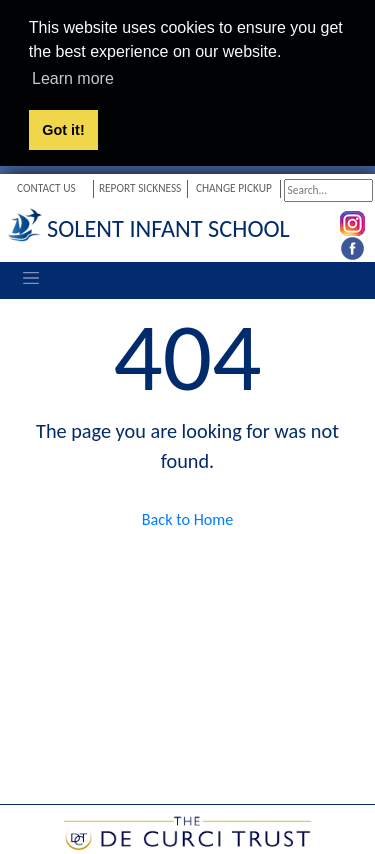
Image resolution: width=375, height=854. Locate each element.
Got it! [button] (63, 130)
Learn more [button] (73, 78)
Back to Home (188, 518)
